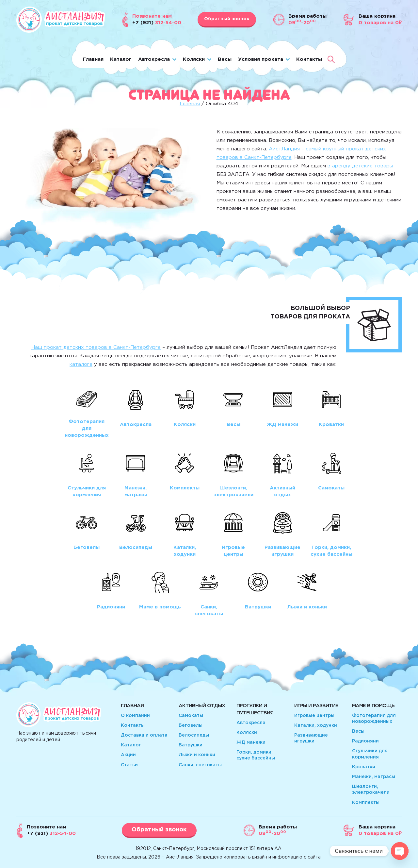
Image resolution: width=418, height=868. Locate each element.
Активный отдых (202, 706)
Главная (93, 59)
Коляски (194, 59)
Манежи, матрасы (374, 777)
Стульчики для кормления (370, 754)
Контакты (309, 59)
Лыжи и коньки (197, 755)
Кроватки (364, 767)
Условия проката (261, 59)
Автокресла (154, 59)
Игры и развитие (316, 706)
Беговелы (191, 725)
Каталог (121, 59)
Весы (225, 59)
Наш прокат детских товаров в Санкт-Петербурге (96, 347)
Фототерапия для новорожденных (374, 719)
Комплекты (366, 803)
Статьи (129, 765)
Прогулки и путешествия (255, 709)
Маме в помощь (373, 706)
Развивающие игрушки (311, 738)
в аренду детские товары (360, 166)
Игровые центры (314, 716)
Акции (128, 755)
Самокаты (191, 716)
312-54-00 (51, 834)
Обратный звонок (227, 19)
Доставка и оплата (144, 735)
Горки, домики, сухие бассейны (256, 755)
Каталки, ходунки (316, 725)
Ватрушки (191, 745)
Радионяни (365, 741)
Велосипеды (194, 735)
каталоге (81, 364)
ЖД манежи (251, 742)
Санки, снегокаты (200, 765)
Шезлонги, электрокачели (371, 790)
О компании (135, 716)
